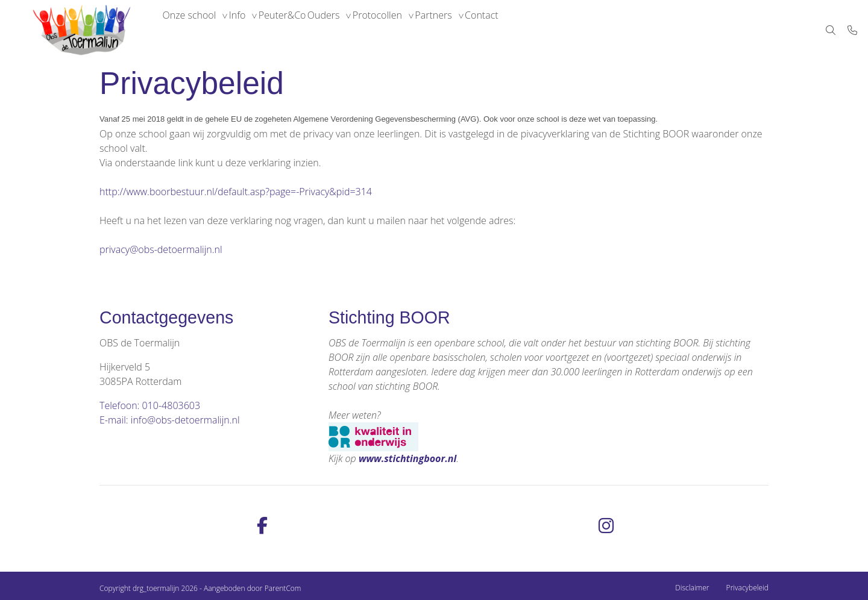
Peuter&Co (309, 30)
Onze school (194, 30)
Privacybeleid (747, 588)
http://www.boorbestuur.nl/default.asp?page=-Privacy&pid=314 (236, 192)
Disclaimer (692, 588)
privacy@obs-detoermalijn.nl (161, 249)
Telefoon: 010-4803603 (150, 405)
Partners (492, 30)
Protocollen (426, 30)
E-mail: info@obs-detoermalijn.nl (170, 420)
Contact (551, 30)
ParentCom (283, 588)
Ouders (361, 30)
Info (253, 30)
